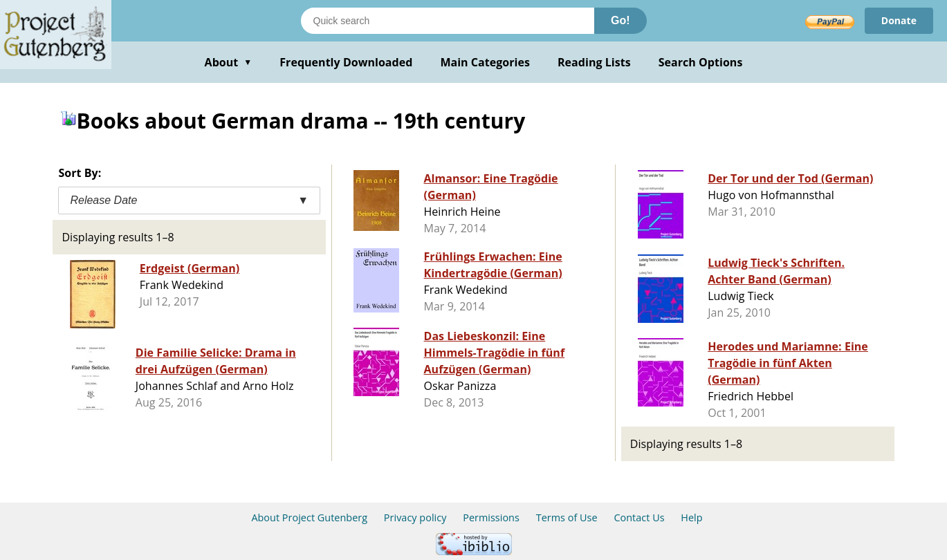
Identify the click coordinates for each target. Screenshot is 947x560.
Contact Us (639, 517)
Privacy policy (415, 517)
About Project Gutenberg (309, 517)
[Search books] (448, 21)
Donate (899, 20)
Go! (620, 20)
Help (691, 517)
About (229, 62)
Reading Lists (594, 62)
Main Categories (485, 62)
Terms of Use (567, 517)
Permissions (491, 517)
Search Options (701, 62)
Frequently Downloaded (346, 62)
